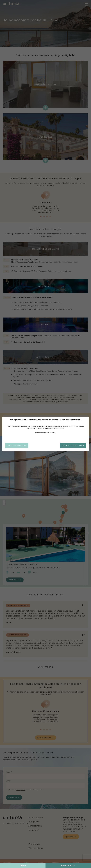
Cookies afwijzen (17, 446)
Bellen (23, 865)
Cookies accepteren (73, 446)
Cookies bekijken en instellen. (45, 432)
